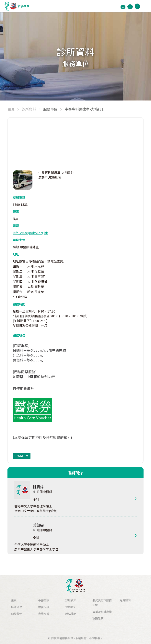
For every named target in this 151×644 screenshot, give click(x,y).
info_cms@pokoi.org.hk (30, 233)
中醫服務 (44, 607)
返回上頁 (23, 456)
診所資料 (71, 600)
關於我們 (17, 614)
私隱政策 (98, 618)
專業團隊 (44, 614)
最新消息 (17, 607)
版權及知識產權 (102, 612)
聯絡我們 (71, 614)
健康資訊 (71, 607)
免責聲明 (125, 600)
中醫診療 (44, 600)
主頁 (14, 600)
